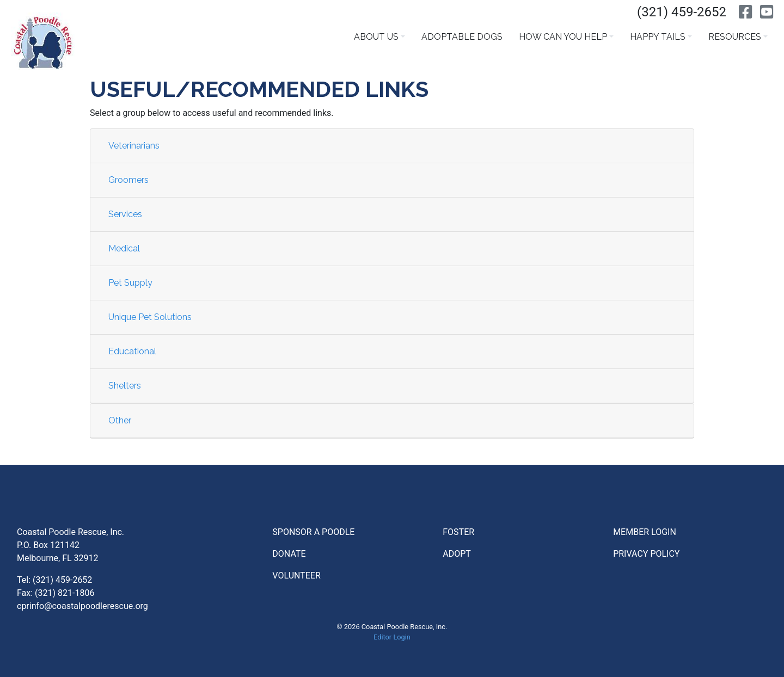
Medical (124, 248)
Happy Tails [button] (658, 37)
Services (125, 214)
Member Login (645, 532)
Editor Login (392, 637)
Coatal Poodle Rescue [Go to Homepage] (43, 41)
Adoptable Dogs (462, 37)
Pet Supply (130, 283)
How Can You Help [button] (563, 37)
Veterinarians (134, 146)
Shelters (125, 386)
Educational (132, 351)
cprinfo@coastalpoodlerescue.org (82, 606)
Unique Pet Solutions (150, 317)
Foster (458, 532)
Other (120, 420)
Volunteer (296, 576)
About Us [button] (376, 37)
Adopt (457, 554)
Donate (289, 554)
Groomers (128, 180)
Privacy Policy (646, 554)
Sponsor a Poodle (313, 532)
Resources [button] (735, 37)
